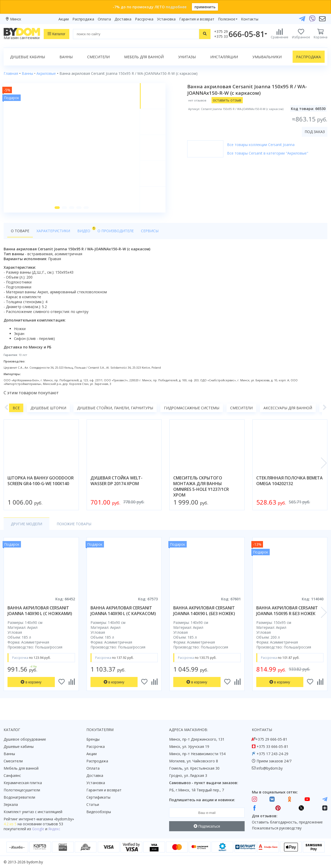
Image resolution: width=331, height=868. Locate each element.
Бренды (93, 739)
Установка (166, 19)
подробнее (176, 7)
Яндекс (54, 829)
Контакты (250, 19)
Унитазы (187, 57)
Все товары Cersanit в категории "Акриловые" (268, 153)
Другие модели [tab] (27, 524)
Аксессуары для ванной (288, 408)
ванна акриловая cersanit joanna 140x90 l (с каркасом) (123, 611)
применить (205, 7)
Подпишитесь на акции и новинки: (202, 800)
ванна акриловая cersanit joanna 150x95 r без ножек (287, 611)
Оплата (104, 19)
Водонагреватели (19, 797)
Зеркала (11, 804)
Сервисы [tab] (150, 231)
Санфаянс (12, 775)
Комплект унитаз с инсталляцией (33, 812)
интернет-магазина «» (46, 819)
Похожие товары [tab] (74, 524)
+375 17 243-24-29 (272, 754)
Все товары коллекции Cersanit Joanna (261, 145)
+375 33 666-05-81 (272, 746)
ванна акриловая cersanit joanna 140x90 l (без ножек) (204, 611)
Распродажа (83, 19)
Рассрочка (144, 19)
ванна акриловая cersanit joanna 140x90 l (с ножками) (40, 611)
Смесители (98, 57)
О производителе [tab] (116, 231)
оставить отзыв (227, 100)
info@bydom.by (270, 768)
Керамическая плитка (23, 783)
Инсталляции (224, 57)
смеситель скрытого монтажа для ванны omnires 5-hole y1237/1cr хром (201, 486)
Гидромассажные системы (192, 408)
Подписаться (207, 826)
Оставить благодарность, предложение (287, 822)
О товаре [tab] (20, 231)
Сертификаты (98, 797)
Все (16, 408)
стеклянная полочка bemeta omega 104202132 (289, 481)
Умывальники (267, 57)
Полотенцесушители (22, 790)
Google (38, 829)
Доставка (123, 19)
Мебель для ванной (144, 57)
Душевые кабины (28, 57)
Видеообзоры (99, 812)
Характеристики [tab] (53, 231)
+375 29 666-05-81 (271, 739)
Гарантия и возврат (197, 19)
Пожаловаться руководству (277, 828)
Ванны (66, 57)
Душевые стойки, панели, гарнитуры (115, 408)
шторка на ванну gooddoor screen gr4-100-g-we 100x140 (41, 481)
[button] (57, 208)
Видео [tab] (86, 229)
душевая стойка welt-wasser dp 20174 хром (116, 481)
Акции (64, 19)
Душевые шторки (48, 408)
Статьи (93, 804)
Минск (16, 19)
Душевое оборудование (25, 739)
